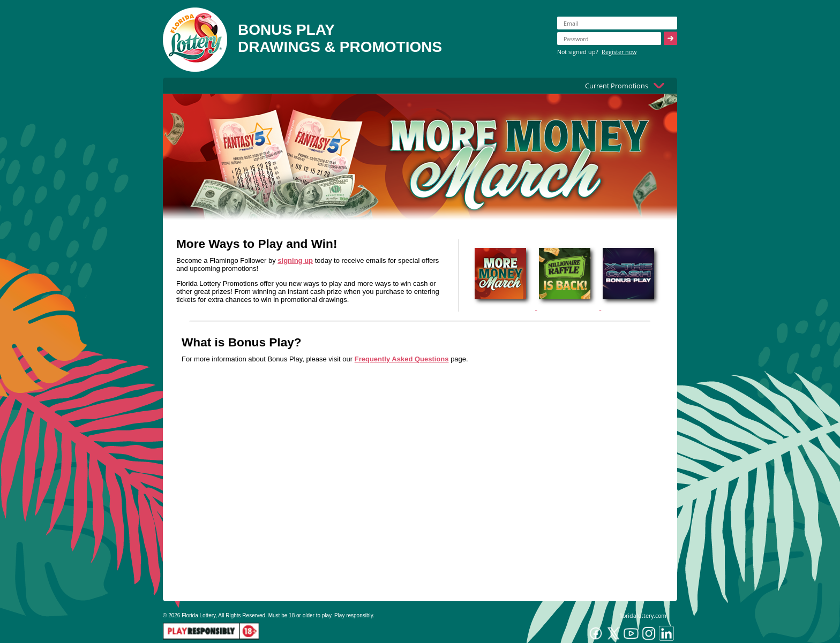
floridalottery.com (643, 615)
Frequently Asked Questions (402, 359)
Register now (619, 52)
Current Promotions (617, 86)
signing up (295, 260)
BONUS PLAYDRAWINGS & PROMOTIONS (340, 38)
